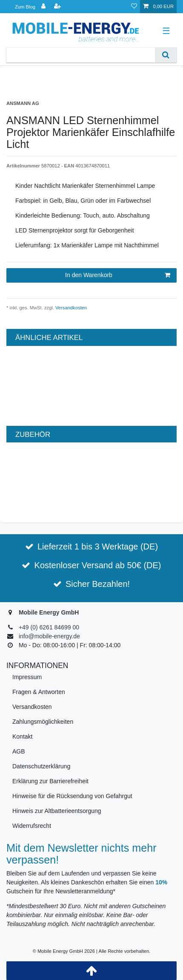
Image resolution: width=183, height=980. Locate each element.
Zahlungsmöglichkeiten (43, 722)
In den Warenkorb (118, 275)
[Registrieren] (58, 7)
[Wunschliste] (134, 7)
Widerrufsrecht (32, 826)
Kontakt (22, 736)
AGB (19, 751)
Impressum (27, 677)
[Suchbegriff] (81, 55)
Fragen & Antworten (39, 692)
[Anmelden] (44, 7)
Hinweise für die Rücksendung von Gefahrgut (72, 796)
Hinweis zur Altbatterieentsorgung (57, 811)
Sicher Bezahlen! (98, 584)
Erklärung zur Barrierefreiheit (50, 781)
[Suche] (166, 55)
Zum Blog (25, 7)
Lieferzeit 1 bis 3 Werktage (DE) (98, 547)
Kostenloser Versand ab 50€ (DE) (98, 565)
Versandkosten (70, 308)
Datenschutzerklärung (41, 766)
